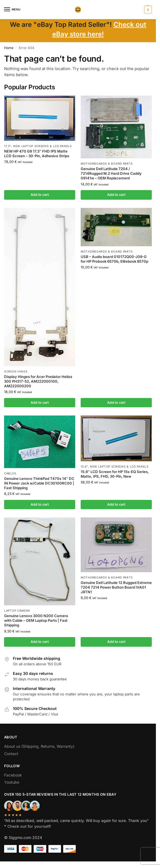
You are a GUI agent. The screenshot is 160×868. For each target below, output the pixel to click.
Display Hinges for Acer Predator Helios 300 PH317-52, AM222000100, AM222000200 (38, 381)
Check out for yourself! (29, 826)
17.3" (8, 146)
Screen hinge (16, 371)
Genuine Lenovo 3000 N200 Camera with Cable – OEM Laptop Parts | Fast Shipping (36, 620)
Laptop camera (17, 611)
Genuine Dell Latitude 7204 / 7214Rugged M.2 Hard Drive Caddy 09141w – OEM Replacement (111, 173)
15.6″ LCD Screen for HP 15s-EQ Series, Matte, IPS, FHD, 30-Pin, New (115, 474)
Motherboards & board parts (107, 164)
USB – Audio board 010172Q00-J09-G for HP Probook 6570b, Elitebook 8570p (114, 259)
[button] (147, 10)
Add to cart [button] (40, 195)
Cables (10, 473)
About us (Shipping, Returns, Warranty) (39, 746)
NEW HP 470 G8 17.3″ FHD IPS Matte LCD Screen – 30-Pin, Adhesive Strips (37, 154)
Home (9, 48)
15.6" (84, 466)
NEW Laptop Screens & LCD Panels (43, 146)
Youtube (12, 782)
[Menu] (12, 10)
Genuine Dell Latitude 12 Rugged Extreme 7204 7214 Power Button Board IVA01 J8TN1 (116, 587)
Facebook (13, 775)
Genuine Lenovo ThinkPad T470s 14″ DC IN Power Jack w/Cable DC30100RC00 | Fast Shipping (39, 483)
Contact (11, 754)
